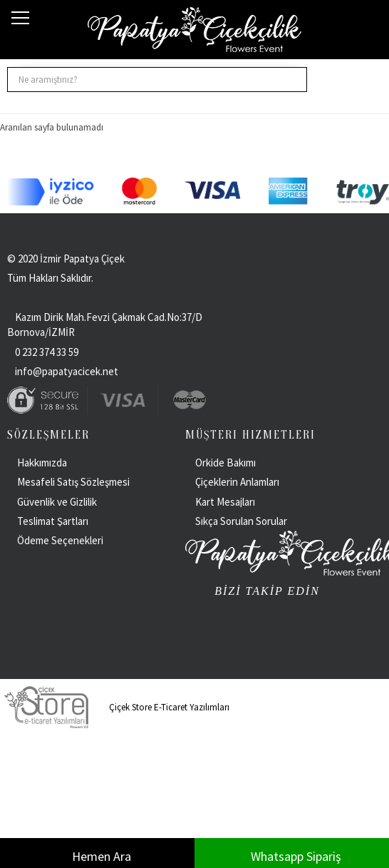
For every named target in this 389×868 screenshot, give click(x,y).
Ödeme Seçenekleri (60, 540)
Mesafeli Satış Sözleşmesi (73, 482)
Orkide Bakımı (225, 463)
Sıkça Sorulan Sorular (241, 521)
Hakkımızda (42, 463)
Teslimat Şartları (53, 521)
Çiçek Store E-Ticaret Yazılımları (115, 707)
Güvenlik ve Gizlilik (57, 502)
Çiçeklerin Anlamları (237, 482)
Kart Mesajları (225, 502)
